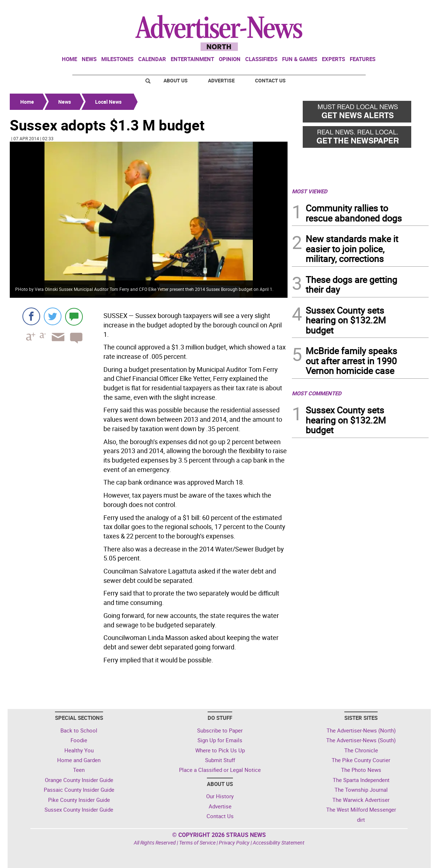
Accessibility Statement (279, 843)
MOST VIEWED (310, 191)
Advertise (221, 80)
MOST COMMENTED (317, 393)
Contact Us (270, 80)
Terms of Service (197, 843)
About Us (176, 80)
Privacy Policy (234, 843)
